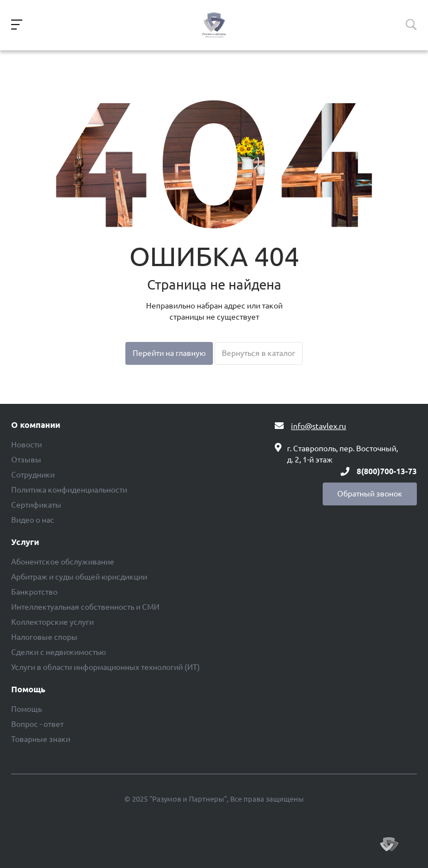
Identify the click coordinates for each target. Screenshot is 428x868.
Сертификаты (36, 505)
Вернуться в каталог (259, 353)
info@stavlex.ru (318, 426)
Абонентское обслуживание (63, 562)
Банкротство (34, 592)
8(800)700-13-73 (387, 471)
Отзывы (26, 460)
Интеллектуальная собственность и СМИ (85, 607)
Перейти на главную (169, 353)
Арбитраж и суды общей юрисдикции (79, 577)
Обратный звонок (370, 494)
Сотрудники (33, 475)
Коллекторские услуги (52, 622)
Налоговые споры (44, 637)
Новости (26, 445)
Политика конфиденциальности (69, 490)
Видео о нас (33, 520)
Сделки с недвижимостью (59, 652)
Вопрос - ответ (37, 724)
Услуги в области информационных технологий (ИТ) (106, 667)
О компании (36, 425)
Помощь (28, 689)
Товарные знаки (41, 739)
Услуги (25, 542)
